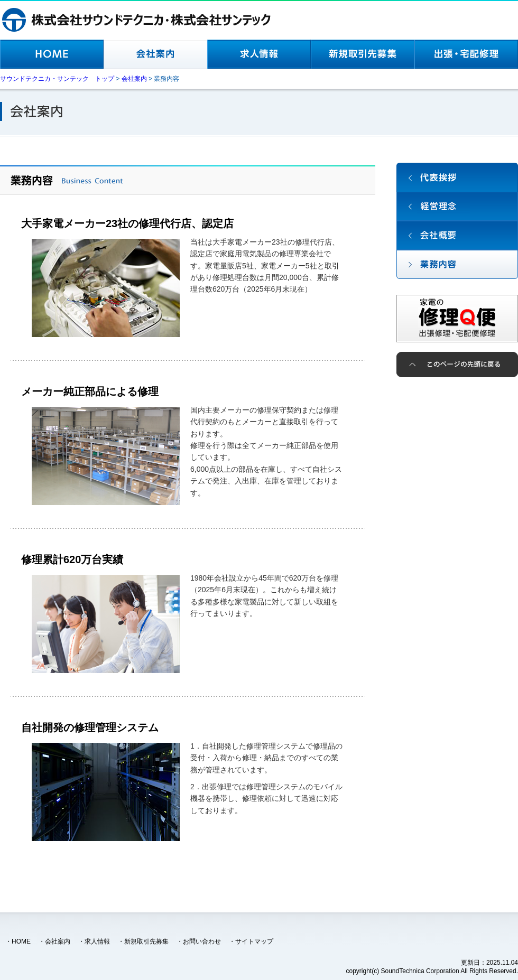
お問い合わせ (202, 941)
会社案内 (58, 941)
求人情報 (97, 941)
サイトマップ (254, 941)
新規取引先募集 (146, 941)
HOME (21, 941)
